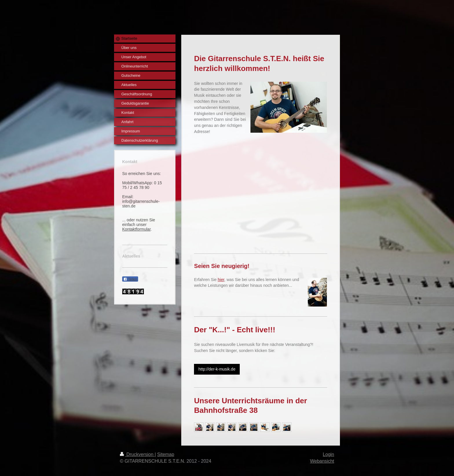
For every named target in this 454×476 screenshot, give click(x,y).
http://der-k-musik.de (217, 369)
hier (221, 280)
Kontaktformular (136, 229)
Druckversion (137, 454)
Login (328, 454)
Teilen (130, 279)
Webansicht (322, 461)
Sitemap (166, 454)
